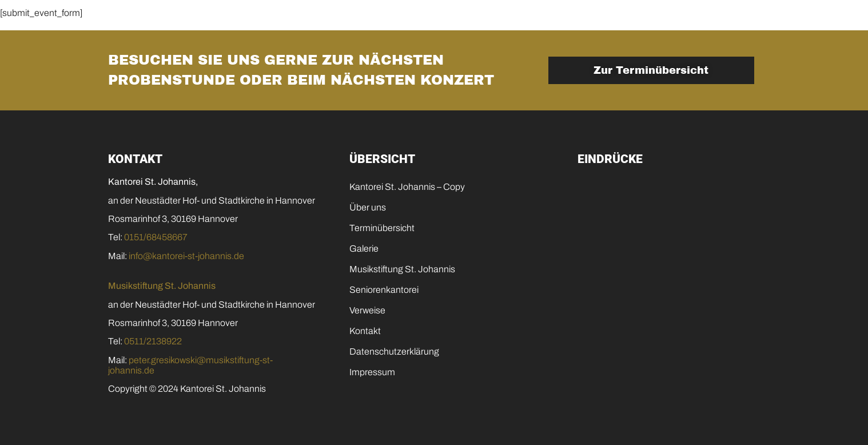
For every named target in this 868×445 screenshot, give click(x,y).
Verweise (367, 310)
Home (134, 20)
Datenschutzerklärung (394, 351)
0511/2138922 (153, 341)
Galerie (391, 20)
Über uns (368, 207)
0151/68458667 (156, 237)
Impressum (372, 372)
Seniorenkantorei (635, 20)
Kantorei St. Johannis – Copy (407, 187)
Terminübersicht (304, 20)
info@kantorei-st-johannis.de (186, 256)
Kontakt (726, 20)
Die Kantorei (206, 20)
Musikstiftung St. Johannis (501, 20)
